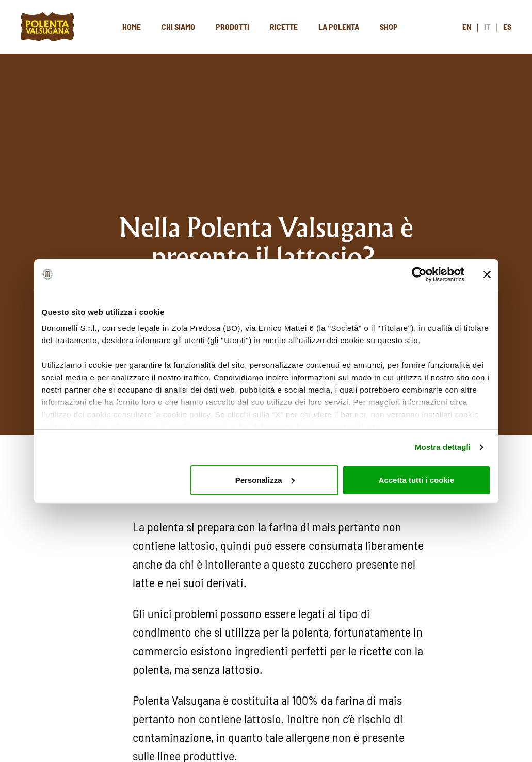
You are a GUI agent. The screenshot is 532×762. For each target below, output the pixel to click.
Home (132, 27)
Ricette (284, 27)
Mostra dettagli (443, 447)
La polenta (339, 27)
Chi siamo (178, 27)
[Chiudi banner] (487, 274)
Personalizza (265, 480)
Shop (389, 27)
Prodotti (232, 27)
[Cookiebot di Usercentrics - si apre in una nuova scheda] (419, 274)
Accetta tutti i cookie (417, 480)
